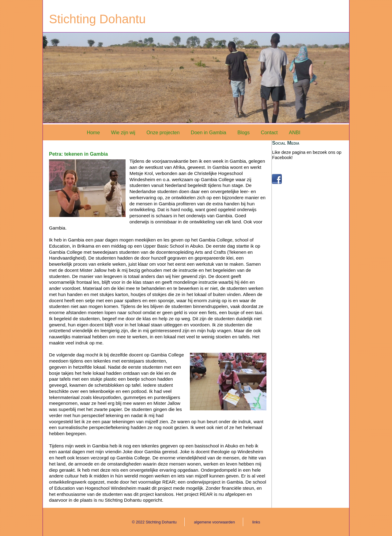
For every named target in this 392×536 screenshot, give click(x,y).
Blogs (243, 133)
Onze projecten (163, 133)
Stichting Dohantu (97, 19)
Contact (269, 133)
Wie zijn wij (123, 133)
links (256, 522)
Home (93, 133)
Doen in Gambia (209, 133)
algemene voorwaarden (214, 522)
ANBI (294, 133)
